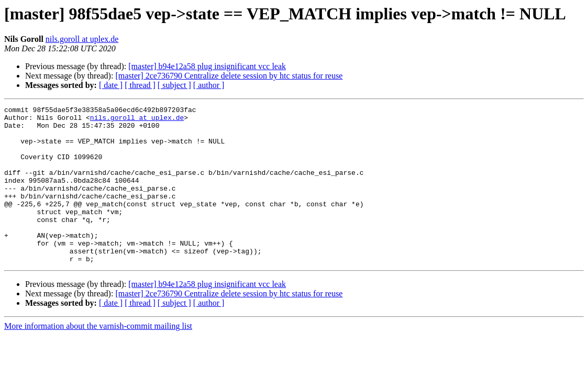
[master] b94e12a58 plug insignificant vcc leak (207, 66)
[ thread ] (140, 85)
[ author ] (209, 85)
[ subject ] (174, 85)
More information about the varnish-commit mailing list (98, 357)
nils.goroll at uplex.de (82, 39)
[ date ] (111, 85)
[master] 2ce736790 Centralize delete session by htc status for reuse (229, 76)
